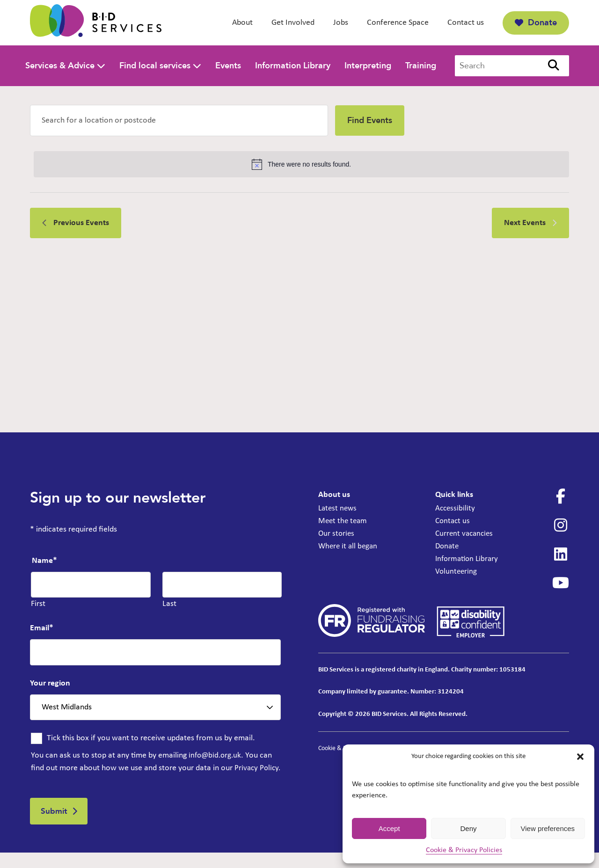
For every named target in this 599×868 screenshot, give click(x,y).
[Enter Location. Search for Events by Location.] (179, 120)
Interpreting (368, 66)
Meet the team (344, 521)
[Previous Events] (76, 223)
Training (421, 66)
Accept (389, 828)
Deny (468, 828)
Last (169, 604)
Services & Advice (60, 66)
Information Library (293, 66)
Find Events (370, 120)
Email (42, 628)
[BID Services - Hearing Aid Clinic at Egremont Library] (96, 23)
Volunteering (457, 572)
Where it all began (349, 546)
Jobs (341, 23)
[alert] (301, 164)
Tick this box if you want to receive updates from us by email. (151, 738)
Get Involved (293, 23)
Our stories (337, 534)
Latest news (339, 508)
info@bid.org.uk (216, 755)
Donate (536, 23)
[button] (580, 757)
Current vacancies (466, 534)
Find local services (155, 66)
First (38, 604)
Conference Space (398, 23)
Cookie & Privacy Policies (464, 850)
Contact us (466, 23)
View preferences (548, 828)
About (242, 23)
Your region (50, 683)
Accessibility (456, 508)
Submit (56, 825)
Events (228, 66)
